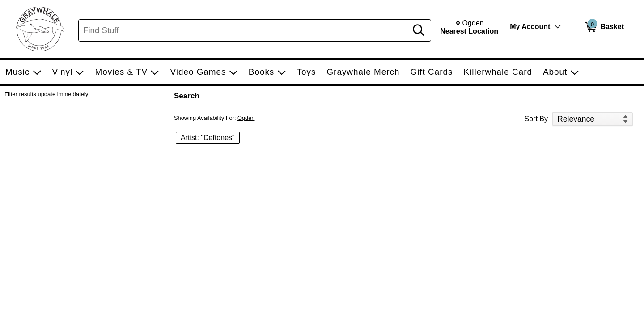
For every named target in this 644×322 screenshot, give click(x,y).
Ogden (246, 118)
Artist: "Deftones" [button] (208, 138)
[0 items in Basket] (604, 27)
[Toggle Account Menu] (558, 27)
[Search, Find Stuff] (244, 30)
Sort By (536, 119)
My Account (530, 27)
